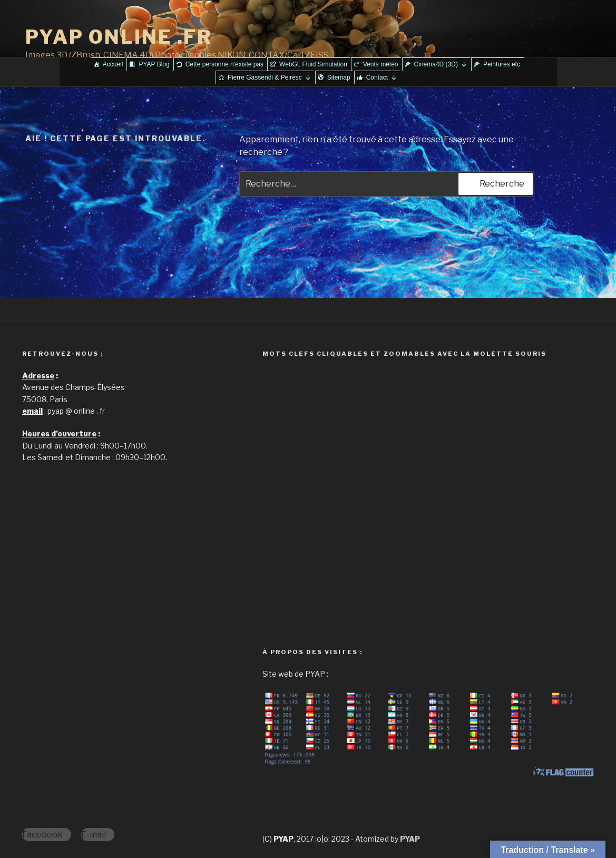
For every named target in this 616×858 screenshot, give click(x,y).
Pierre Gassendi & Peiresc (270, 77)
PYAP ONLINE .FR (119, 37)
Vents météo (381, 64)
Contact (382, 77)
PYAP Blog (154, 64)
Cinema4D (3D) (441, 64)
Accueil (113, 64)
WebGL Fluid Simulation (313, 64)
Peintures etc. (502, 64)
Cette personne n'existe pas (224, 64)
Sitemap (339, 77)
